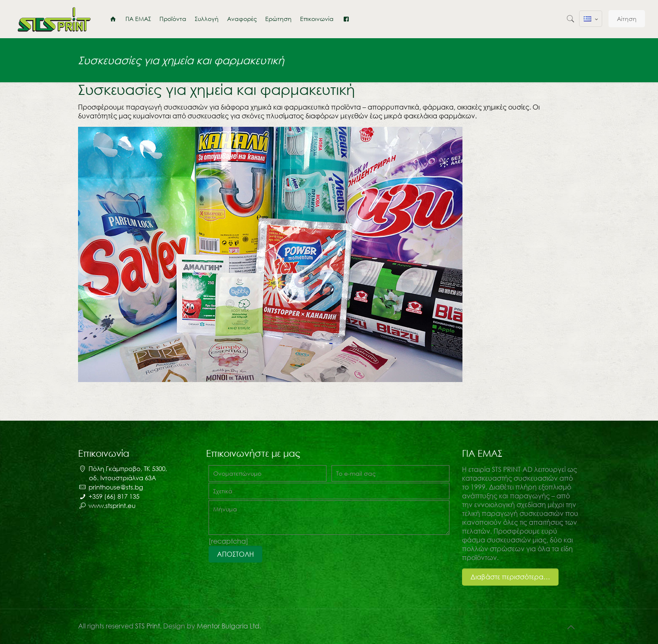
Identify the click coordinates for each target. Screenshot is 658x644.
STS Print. (149, 626)
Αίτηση (627, 19)
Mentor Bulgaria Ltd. (229, 626)
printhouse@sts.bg (116, 487)
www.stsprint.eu (112, 505)
